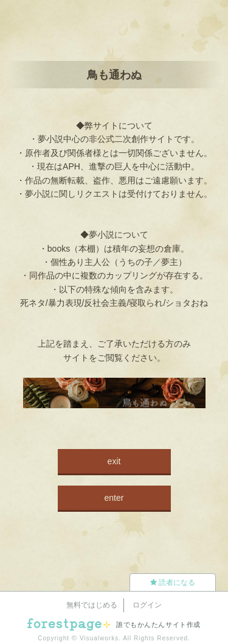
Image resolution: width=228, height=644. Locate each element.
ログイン (147, 605)
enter (114, 498)
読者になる (173, 582)
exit (114, 461)
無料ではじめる (92, 605)
